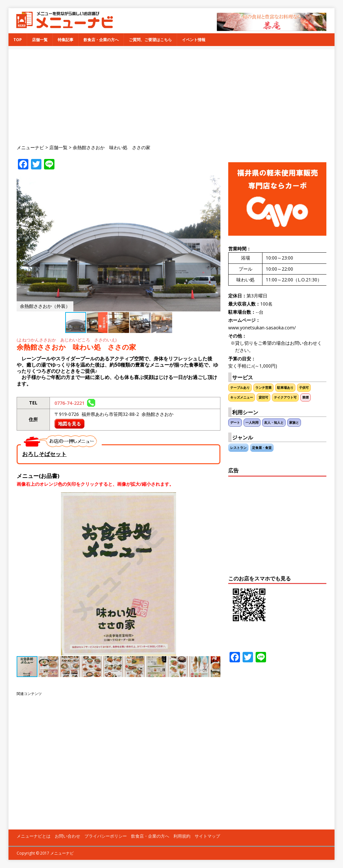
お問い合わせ (67, 836)
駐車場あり (285, 388)
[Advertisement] (175, 95)
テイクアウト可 (285, 397)
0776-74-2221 (75, 403)
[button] (215, 181)
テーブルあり (240, 388)
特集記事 (66, 40)
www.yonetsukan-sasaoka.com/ (262, 328)
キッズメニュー (242, 397)
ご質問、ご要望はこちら (150, 40)
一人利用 (252, 423)
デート (235, 423)
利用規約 (182, 836)
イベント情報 (194, 40)
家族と (294, 423)
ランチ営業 (263, 388)
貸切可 (263, 397)
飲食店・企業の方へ (101, 40)
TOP (18, 40)
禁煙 (306, 397)
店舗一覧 (40, 40)
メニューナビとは (34, 836)
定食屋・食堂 (262, 448)
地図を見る (69, 424)
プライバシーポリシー (106, 836)
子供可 (304, 388)
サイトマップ (207, 836)
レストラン (238, 448)
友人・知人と (274, 423)
